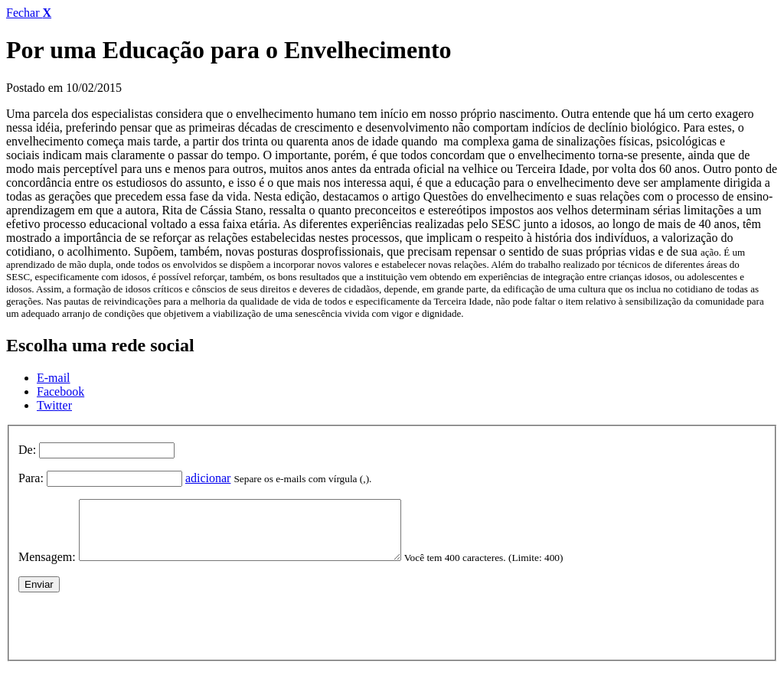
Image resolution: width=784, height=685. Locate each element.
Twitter (54, 405)
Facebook (60, 391)
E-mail (54, 378)
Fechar (29, 13)
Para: (31, 478)
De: (27, 450)
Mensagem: (47, 568)
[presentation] (135, 634)
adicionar (208, 478)
